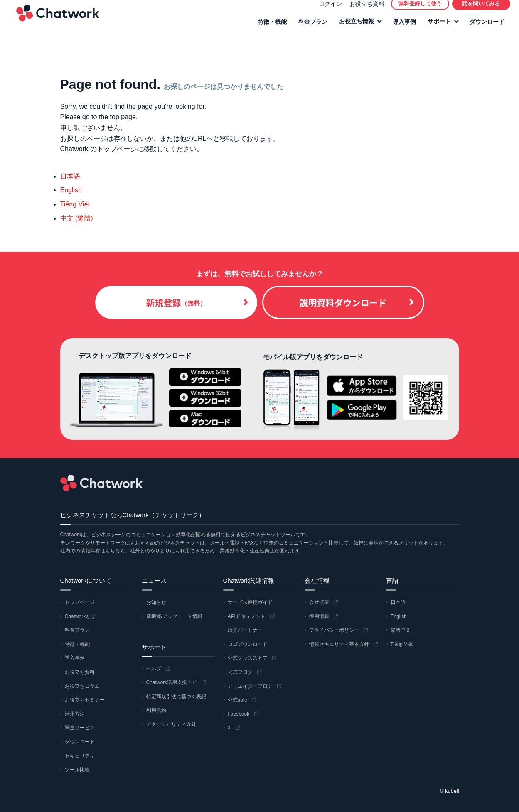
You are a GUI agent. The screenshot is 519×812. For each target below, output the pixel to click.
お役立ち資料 (363, 10)
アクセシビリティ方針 (171, 724)
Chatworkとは (80, 616)
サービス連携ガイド (250, 602)
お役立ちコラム (82, 686)
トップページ (80, 602)
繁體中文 (401, 630)
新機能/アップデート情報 (174, 616)
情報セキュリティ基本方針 (339, 644)
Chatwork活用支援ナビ (172, 682)
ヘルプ (154, 669)
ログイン (327, 10)
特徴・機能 (268, 28)
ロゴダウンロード (248, 644)
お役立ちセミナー (85, 700)
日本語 (70, 176)
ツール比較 (77, 770)
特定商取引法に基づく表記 (176, 697)
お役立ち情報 (353, 28)
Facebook (239, 714)
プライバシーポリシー (334, 630)
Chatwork (54, 19)
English (71, 190)
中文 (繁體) (77, 218)
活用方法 (75, 714)
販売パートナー (245, 630)
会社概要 (319, 602)
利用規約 (156, 710)
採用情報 (319, 616)
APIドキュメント (247, 616)
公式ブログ (240, 672)
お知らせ (156, 602)
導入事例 (401, 28)
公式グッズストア (248, 658)
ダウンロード (483, 28)
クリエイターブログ (250, 686)
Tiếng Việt (75, 204)
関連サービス (80, 728)
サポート (435, 28)
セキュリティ (80, 756)
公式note (237, 700)
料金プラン (309, 28)
